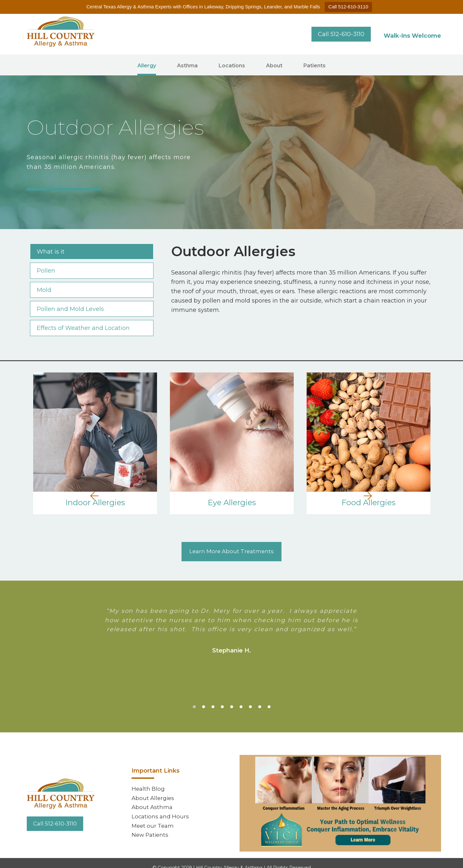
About (274, 66)
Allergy (147, 66)
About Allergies (154, 787)
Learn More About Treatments (232, 542)
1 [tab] (194, 697)
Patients (315, 66)
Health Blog (149, 777)
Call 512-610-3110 (348, 7)
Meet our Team (154, 817)
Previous (7, 444)
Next (452, 444)
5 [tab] (232, 697)
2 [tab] (204, 697)
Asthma (187, 66)
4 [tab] (222, 697)
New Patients (151, 827)
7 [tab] (250, 697)
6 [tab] (241, 697)
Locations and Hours (161, 807)
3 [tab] (213, 697)
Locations (232, 66)
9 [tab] (269, 697)
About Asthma (153, 797)
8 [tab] (260, 697)
